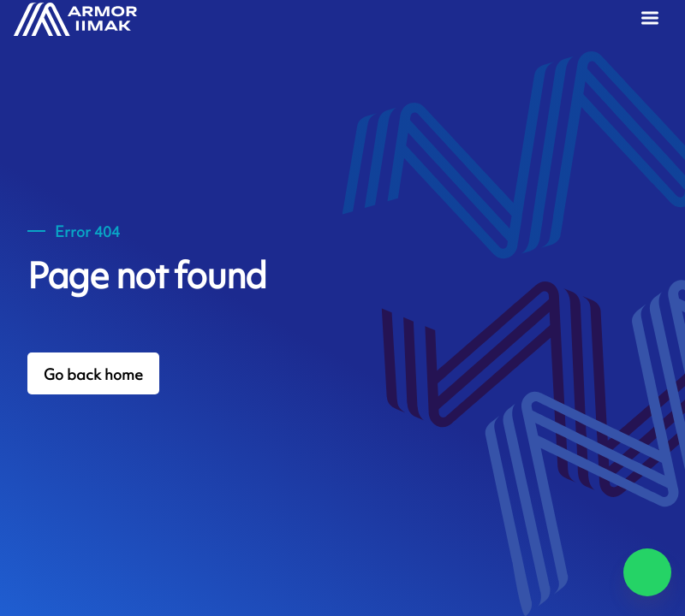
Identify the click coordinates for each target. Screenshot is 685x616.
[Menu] (653, 21)
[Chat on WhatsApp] (647, 572)
